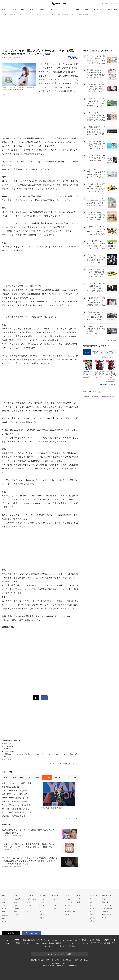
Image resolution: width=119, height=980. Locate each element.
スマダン (67, 899)
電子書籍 (72, 946)
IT (40, 908)
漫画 (87, 10)
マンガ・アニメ (45, 902)
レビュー (42, 899)
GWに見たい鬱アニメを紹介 (14, 816)
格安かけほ (26, 943)
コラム (77, 10)
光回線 (18, 943)
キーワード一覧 (107, 908)
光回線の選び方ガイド (29, 940)
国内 (14, 10)
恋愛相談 (59, 943)
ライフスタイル (70, 905)
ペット (54, 908)
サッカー (30, 905)
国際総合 (5, 915)
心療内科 (77, 940)
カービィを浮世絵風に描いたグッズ (17, 812)
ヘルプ (104, 918)
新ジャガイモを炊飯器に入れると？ (17, 809)
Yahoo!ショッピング (107, 397)
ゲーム (42, 905)
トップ (6, 777)
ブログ (92, 940)
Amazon (87, 397)
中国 (3, 918)
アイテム (85, 940)
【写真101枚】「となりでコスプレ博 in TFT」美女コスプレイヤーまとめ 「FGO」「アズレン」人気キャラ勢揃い (41, 755)
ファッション (44, 915)
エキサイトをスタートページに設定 (59, 954)
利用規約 (41, 960)
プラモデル (104, 352)
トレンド (54, 10)
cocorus (44, 943)
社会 (3, 899)
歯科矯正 (107, 943)
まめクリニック (53, 940)
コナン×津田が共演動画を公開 (14, 791)
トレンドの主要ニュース (69, 819)
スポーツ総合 (31, 899)
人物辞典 (105, 912)
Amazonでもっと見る (108, 385)
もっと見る (112, 340)
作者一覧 (105, 902)
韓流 (16, 912)
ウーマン (72, 943)
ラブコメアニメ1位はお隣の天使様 (16, 805)
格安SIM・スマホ (110, 940)
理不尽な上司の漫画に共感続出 (15, 801)
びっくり (55, 899)
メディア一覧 (106, 905)
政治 (3, 905)
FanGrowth (42, 940)
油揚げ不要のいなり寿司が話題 (15, 794)
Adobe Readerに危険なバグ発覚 (15, 798)
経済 (3, 902)
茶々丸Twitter (8, 746)
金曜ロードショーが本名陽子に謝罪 (17, 783)
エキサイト (114, 4)
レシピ (79, 943)
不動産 (100, 943)
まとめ (4, 908)
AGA (56, 946)
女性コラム (68, 902)
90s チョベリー (70, 912)
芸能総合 (17, 899)
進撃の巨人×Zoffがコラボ (12, 787)
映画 (16, 902)
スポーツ (42, 10)
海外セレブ (18, 908)
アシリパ (6, 223)
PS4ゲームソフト (113, 352)
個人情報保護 (67, 960)
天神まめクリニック (66, 940)
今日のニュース (113, 10)
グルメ (42, 912)
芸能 (32, 10)
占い (66, 943)
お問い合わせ (84, 960)
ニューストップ (104, 4)
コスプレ (54, 76)
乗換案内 (93, 943)
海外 (23, 10)
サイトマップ (106, 915)
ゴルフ (29, 908)
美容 (114, 943)
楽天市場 (95, 397)
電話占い (99, 940)
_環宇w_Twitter (9, 751)
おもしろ (66, 10)
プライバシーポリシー (54, 960)
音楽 (16, 905)
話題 (79, 902)
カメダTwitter (8, 749)
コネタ (54, 902)
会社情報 (34, 960)
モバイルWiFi (36, 943)
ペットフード (49, 946)
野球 (28, 902)
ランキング (98, 10)
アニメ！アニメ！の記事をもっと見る (64, 764)
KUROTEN (16, 940)
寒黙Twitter (8, 744)
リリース (105, 899)
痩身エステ (63, 946)
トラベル (67, 908)
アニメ (87, 352)
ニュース (4, 10)
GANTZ (13, 162)
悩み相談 (52, 943)
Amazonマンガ (96, 352)
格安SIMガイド (9, 943)
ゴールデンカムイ (19, 223)
